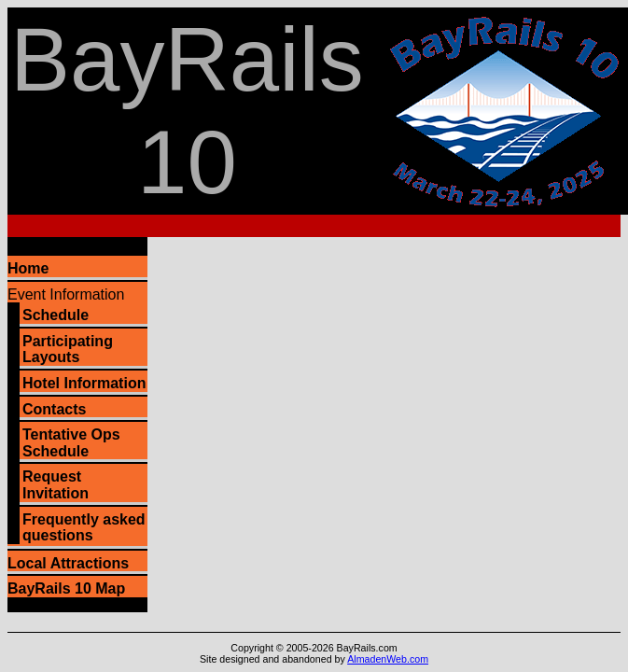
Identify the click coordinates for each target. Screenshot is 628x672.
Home (28, 268)
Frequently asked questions (84, 528)
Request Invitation (56, 485)
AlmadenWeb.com (388, 659)
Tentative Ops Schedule (71, 443)
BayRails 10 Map (66, 588)
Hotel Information (84, 383)
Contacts (54, 409)
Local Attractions (68, 563)
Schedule (56, 315)
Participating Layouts (68, 350)
